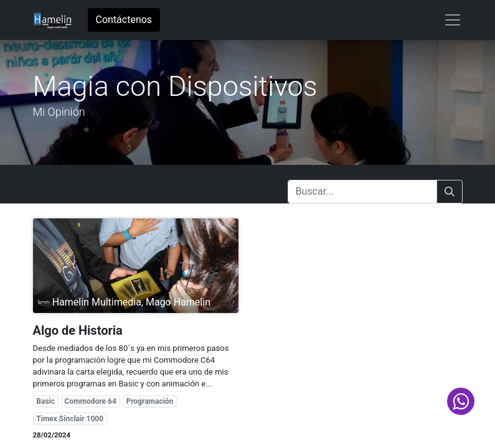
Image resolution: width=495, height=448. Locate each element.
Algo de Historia (78, 330)
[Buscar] (450, 192)
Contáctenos (124, 20)
